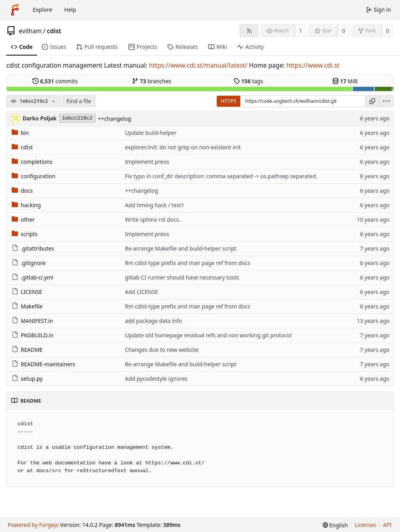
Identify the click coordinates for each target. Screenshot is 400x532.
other (23, 219)
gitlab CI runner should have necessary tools (182, 277)
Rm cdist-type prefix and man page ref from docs (188, 263)
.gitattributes (33, 248)
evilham (30, 31)
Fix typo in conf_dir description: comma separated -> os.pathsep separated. (221, 176)
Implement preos (147, 162)
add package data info (154, 321)
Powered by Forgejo (33, 525)
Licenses (366, 525)
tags (248, 81)
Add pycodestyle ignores (156, 379)
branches (152, 81)
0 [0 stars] (344, 31)
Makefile (27, 306)
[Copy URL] (372, 101)
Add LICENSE (142, 292)
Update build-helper (151, 133)
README (27, 350)
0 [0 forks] (387, 31)
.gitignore (29, 263)
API (387, 525)
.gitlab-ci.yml (33, 277)
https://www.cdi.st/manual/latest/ (198, 65)
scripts (25, 234)
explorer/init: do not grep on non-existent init (183, 147)
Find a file (79, 101)
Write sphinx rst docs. (153, 219)
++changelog (115, 119)
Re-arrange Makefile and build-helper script (181, 248)
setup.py (27, 379)
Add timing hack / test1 (155, 205)
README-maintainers (43, 364)
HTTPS (229, 101)
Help (70, 10)
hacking (26, 205)
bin (20, 133)
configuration (34, 176)
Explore (42, 10)
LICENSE (27, 292)
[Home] (15, 10)
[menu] (386, 101)
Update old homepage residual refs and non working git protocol (208, 335)
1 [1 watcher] (301, 31)
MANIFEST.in (32, 321)
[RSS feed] (249, 31)
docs (22, 191)
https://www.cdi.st (313, 65)
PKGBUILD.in (33, 335)
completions (32, 162)
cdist (54, 31)
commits (55, 81)
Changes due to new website (162, 350)
